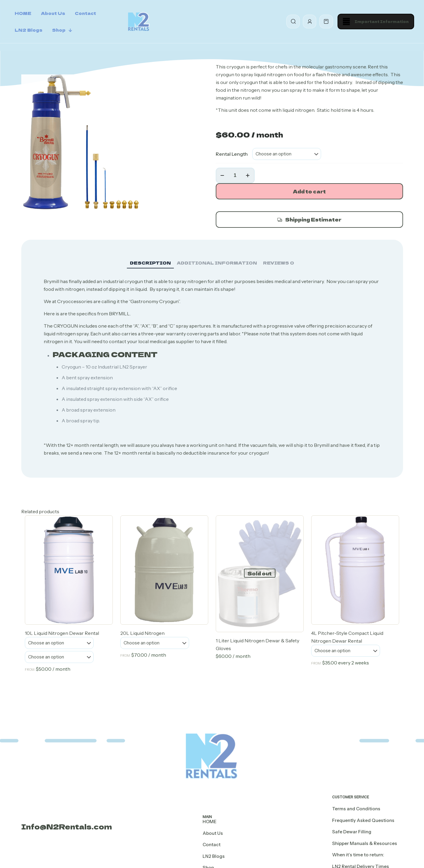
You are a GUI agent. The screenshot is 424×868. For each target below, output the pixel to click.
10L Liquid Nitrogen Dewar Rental (62, 633)
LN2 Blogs (214, 856)
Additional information (217, 263)
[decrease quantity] (222, 175)
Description (150, 263)
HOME (209, 822)
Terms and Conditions (356, 809)
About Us (213, 833)
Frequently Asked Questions (363, 820)
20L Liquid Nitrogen (142, 633)
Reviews (279, 263)
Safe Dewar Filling (352, 832)
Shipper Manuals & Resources (365, 843)
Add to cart (309, 191)
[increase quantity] (248, 175)
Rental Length (232, 154)
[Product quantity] (235, 175)
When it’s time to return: (358, 855)
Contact (212, 845)
